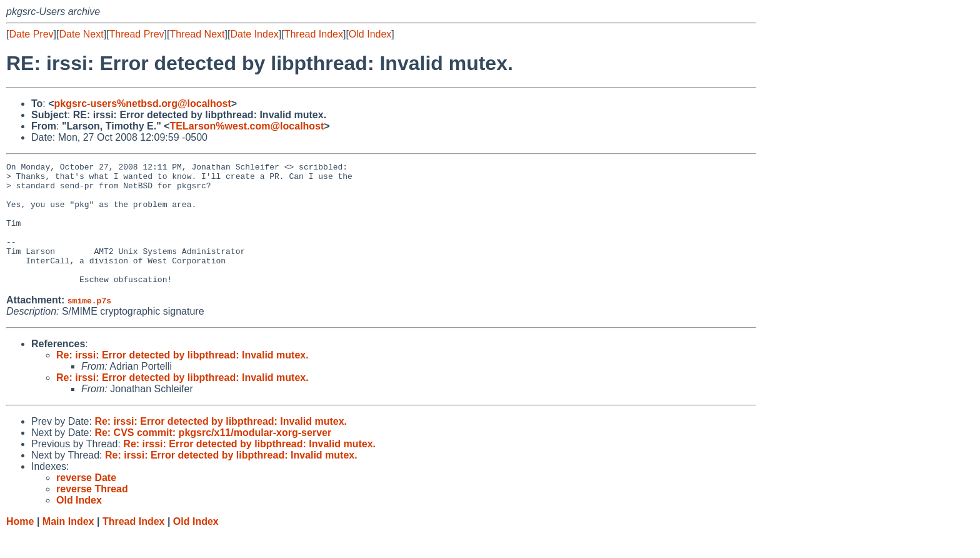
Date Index (254, 34)
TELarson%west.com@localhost (247, 126)
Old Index (370, 34)
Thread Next (197, 34)
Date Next (81, 34)
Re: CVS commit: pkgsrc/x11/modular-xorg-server (213, 457)
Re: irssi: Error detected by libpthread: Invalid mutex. (182, 379)
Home (20, 546)
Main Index (68, 546)
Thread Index (314, 34)
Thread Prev (137, 34)
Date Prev (31, 34)
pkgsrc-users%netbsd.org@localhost (143, 104)
